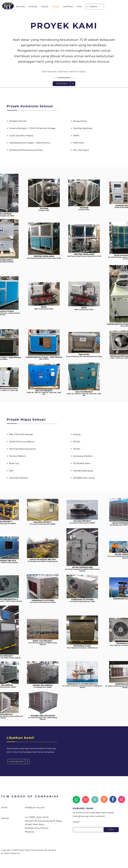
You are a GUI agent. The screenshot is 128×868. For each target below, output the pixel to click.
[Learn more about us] (113, 799)
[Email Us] (86, 800)
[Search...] (94, 7)
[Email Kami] (62, 84)
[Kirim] (111, 830)
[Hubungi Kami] (16, 762)
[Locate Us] (95, 800)
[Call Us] (104, 799)
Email (76, 822)
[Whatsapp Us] (76, 800)
